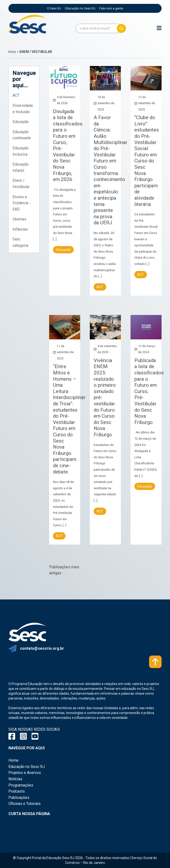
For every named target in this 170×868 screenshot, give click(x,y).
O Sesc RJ (54, 8)
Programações (21, 785)
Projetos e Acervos (25, 773)
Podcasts (17, 791)
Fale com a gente (111, 8)
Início (12, 52)
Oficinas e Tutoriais (25, 804)
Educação (21, 122)
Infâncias (20, 229)
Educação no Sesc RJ (80, 8)
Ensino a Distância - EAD (22, 203)
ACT (16, 95)
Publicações (19, 798)
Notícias (15, 779)
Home (13, 760)
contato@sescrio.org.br (42, 648)
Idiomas (19, 219)
